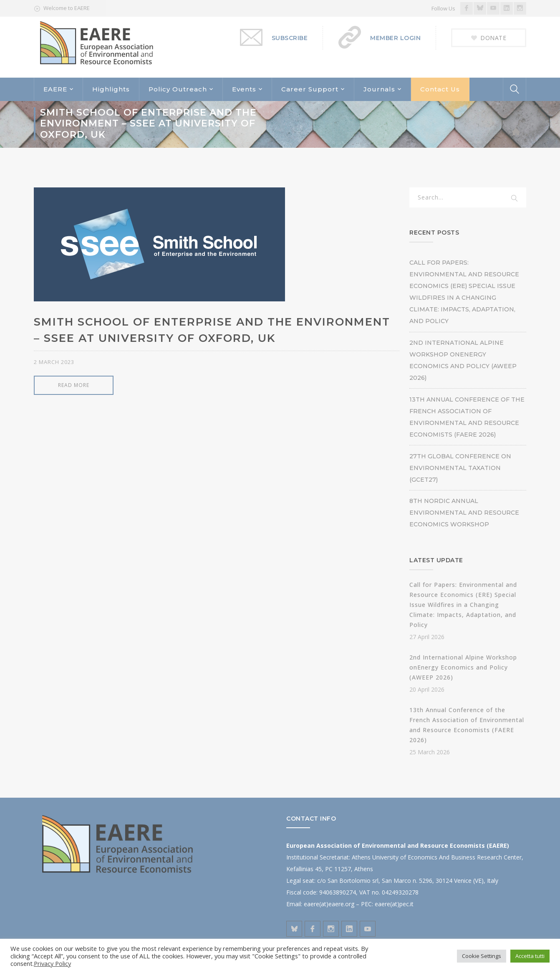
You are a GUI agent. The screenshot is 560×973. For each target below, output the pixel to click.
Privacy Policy (52, 963)
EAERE (55, 89)
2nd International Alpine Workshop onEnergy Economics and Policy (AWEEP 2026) (463, 360)
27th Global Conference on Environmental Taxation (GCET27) (460, 468)
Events (244, 89)
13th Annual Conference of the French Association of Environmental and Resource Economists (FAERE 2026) (467, 417)
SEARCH (515, 199)
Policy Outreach (178, 89)
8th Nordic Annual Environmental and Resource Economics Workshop (464, 513)
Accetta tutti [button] (530, 956)
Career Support (310, 89)
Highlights (111, 89)
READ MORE (74, 385)
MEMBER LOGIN (395, 38)
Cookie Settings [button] (482, 956)
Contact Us (440, 89)
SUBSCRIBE (290, 38)
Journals (379, 89)
